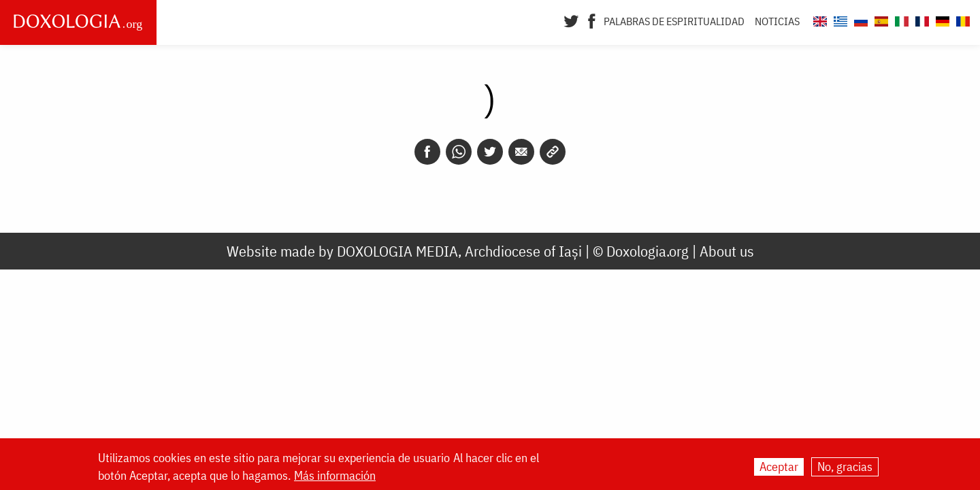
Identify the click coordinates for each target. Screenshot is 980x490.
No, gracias (845, 467)
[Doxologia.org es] (880, 19)
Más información (335, 476)
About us (727, 251)
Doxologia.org (648, 251)
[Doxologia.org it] (900, 19)
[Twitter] (571, 20)
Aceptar (779, 467)
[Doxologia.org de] (941, 19)
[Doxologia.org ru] (859, 19)
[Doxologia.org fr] (920, 19)
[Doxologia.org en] (818, 19)
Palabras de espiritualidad (674, 21)
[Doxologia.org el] (839, 19)
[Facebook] (592, 20)
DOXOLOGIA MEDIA (397, 251)
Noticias (777, 21)
